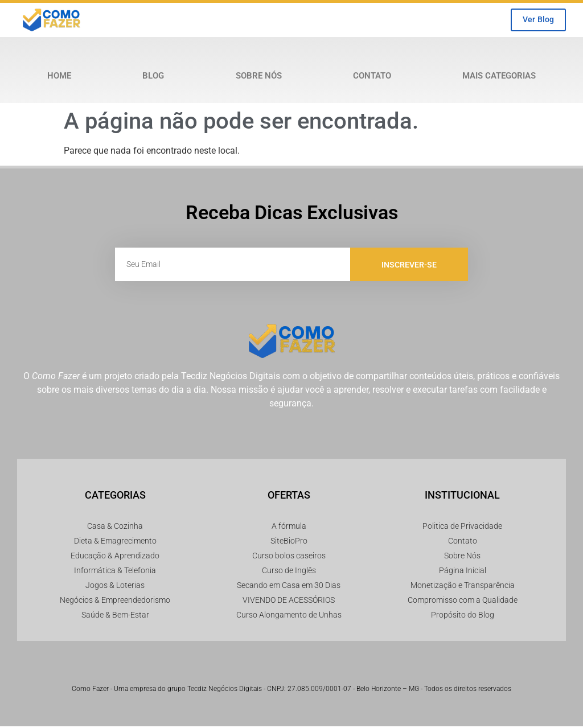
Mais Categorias (499, 77)
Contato (372, 77)
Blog (153, 77)
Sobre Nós (259, 77)
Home (59, 77)
